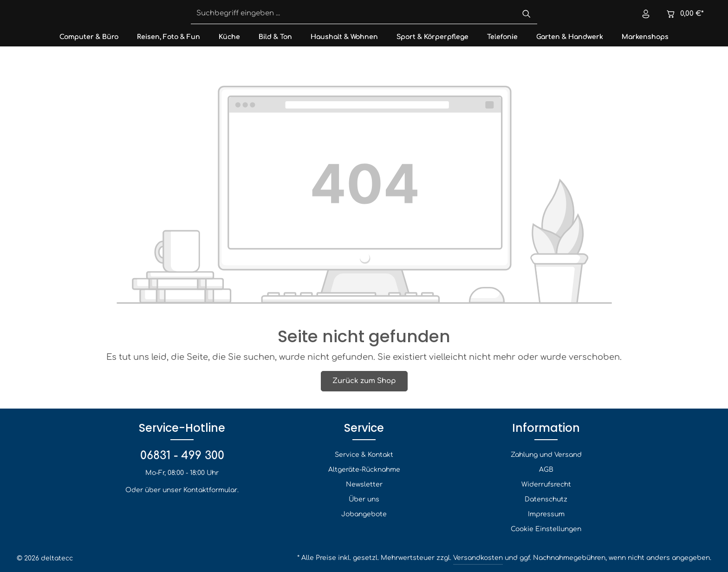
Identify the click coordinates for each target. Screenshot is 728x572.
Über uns (364, 499)
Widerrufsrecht (546, 484)
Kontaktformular (210, 490)
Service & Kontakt (364, 455)
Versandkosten (478, 558)
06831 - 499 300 (182, 456)
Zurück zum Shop (364, 381)
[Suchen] (526, 14)
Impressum (546, 514)
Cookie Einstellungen (546, 529)
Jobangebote (364, 514)
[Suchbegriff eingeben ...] (354, 14)
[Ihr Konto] (645, 14)
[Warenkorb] (684, 14)
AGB (546, 470)
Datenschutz (546, 499)
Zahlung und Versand (546, 455)
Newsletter (364, 484)
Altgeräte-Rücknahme (364, 470)
